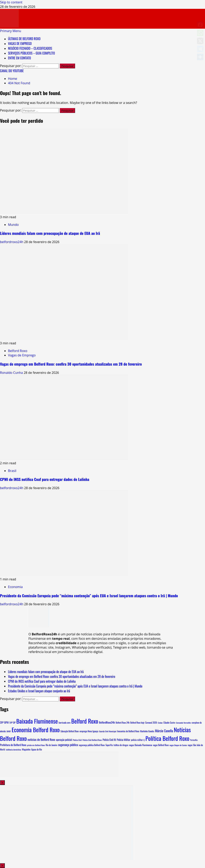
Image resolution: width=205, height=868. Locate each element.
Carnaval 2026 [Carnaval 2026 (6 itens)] (151, 723)
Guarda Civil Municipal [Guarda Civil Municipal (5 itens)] (108, 731)
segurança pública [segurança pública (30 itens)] (68, 745)
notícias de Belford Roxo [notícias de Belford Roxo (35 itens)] (41, 739)
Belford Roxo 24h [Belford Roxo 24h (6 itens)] (123, 723)
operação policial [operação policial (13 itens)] (64, 740)
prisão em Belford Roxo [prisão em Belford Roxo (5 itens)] (36, 745)
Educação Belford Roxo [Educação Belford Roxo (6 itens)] (70, 731)
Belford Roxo (18, 351)
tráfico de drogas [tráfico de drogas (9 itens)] (121, 745)
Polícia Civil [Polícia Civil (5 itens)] (77, 740)
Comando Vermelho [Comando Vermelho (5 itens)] (183, 723)
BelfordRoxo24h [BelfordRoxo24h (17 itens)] (107, 722)
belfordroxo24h (12, 242)
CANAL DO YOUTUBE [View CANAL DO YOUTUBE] (12, 71)
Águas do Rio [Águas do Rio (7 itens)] (37, 749)
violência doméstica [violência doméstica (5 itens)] (14, 749)
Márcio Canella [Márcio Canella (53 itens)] (164, 731)
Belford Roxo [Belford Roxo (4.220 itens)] (85, 721)
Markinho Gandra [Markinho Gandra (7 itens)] (147, 731)
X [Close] (2, 783)
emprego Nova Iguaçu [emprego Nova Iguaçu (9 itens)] (89, 731)
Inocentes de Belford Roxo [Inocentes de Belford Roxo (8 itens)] (128, 731)
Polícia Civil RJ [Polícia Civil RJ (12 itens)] (109, 740)
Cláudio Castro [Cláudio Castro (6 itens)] (169, 723)
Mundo (13, 225)
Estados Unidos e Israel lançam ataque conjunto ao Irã (39, 691)
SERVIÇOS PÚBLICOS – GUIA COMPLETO (31, 53)
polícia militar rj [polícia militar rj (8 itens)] (138, 740)
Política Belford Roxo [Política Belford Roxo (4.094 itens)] (167, 738)
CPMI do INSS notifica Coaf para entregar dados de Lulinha (45, 479)
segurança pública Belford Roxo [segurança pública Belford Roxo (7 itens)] (92, 745)
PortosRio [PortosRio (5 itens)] (194, 740)
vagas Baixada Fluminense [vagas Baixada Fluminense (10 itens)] (141, 745)
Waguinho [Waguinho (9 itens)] (26, 749)
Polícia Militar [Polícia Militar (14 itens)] (124, 740)
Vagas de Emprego (22, 355)
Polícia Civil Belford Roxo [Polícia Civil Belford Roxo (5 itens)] (92, 740)
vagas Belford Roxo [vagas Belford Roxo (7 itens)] (161, 745)
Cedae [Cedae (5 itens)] (160, 723)
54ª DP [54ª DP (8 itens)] (12, 722)
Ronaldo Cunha (12, 373)
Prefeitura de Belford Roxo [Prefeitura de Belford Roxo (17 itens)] (13, 745)
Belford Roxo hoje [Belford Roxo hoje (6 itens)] (137, 723)
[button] (11, 31)
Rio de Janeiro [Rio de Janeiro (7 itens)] (51, 745)
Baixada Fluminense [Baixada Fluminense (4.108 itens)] (37, 721)
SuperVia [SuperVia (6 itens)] (109, 745)
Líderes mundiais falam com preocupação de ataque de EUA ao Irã (50, 233)
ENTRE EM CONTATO (19, 58)
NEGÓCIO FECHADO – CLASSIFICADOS (30, 48)
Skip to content (11, 2)
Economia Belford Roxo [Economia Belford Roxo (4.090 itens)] (36, 730)
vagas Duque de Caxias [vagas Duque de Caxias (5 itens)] (178, 745)
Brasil (12, 471)
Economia (15, 587)
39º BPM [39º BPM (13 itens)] (4, 722)
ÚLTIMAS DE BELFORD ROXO (24, 39)
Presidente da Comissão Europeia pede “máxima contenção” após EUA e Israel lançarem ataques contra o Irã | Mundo (89, 596)
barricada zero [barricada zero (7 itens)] (65, 722)
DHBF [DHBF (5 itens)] (9, 731)
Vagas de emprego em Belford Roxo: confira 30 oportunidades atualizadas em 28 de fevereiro (71, 364)
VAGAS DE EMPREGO (20, 44)
